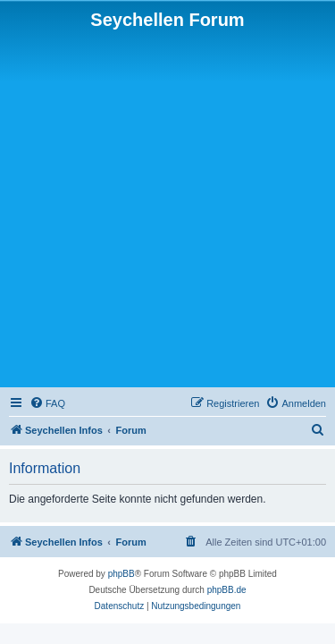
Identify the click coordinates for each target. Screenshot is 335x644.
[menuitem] (47, 403)
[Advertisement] (167, 207)
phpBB (121, 574)
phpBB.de (227, 590)
